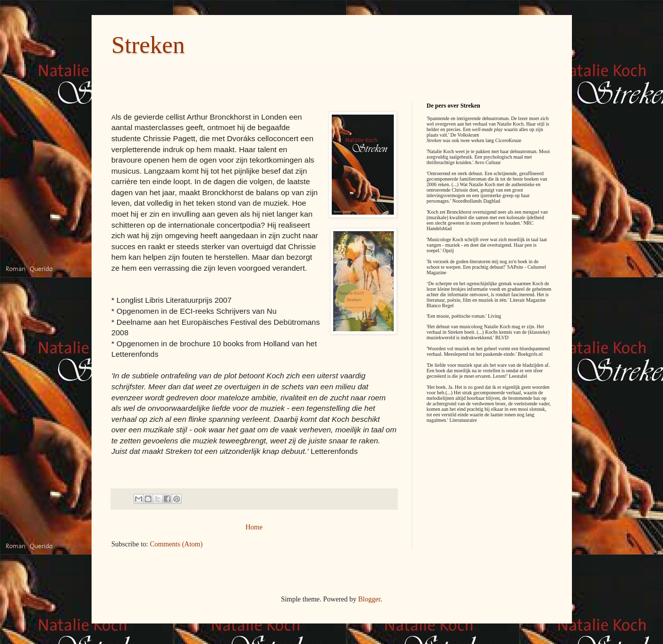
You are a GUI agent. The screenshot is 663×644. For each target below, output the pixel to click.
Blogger (369, 599)
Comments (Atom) (176, 544)
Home (254, 527)
